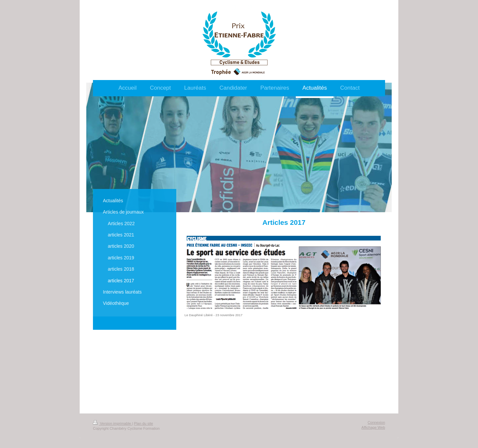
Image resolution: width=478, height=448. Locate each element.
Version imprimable (113, 423)
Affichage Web (373, 427)
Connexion (376, 422)
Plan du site (144, 423)
